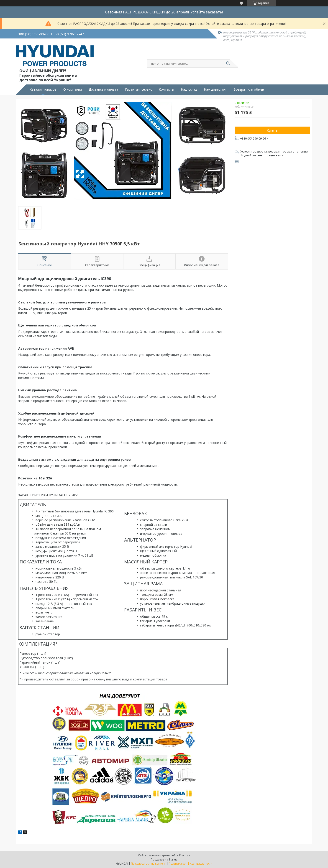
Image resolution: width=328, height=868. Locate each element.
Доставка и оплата (103, 89)
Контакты (166, 89)
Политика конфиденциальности (191, 864)
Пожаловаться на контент (148, 864)
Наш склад (189, 89)
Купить (272, 130)
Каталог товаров (43, 89)
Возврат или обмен (249, 89)
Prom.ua (185, 855)
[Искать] (228, 64)
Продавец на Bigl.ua (164, 859)
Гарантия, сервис (138, 89)
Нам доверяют (215, 89)
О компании (73, 89)
